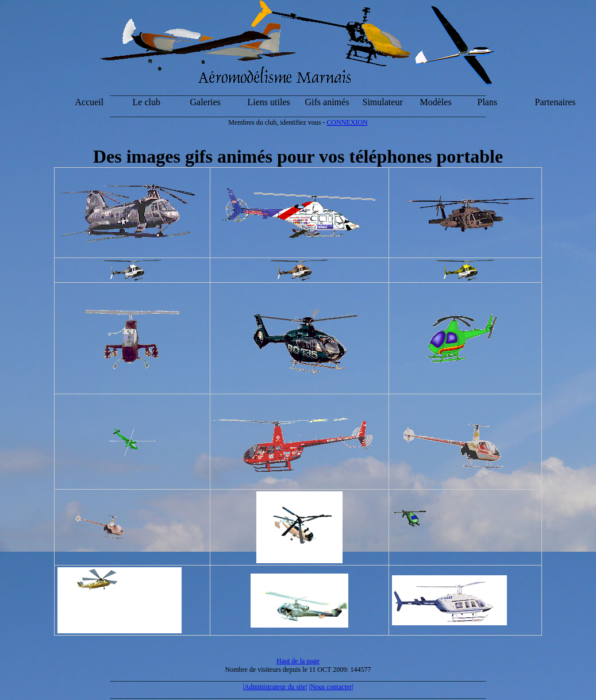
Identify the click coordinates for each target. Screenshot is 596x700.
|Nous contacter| (331, 687)
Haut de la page (298, 661)
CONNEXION (347, 122)
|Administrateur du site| (275, 687)
